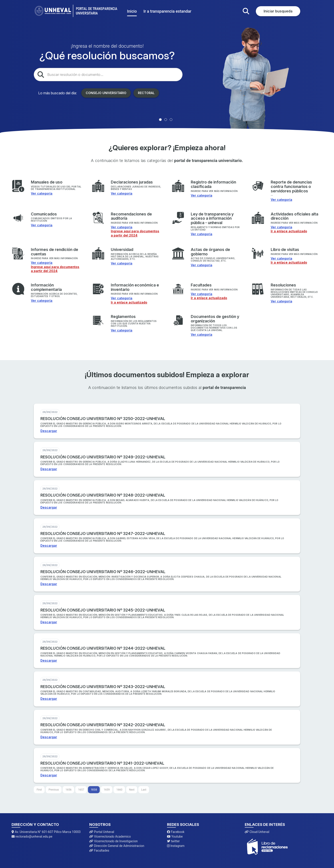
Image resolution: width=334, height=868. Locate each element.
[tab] (160, 120)
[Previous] (54, 790)
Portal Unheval (102, 832)
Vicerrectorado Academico (110, 836)
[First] (39, 790)
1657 (81, 790)
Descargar (49, 431)
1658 (94, 790)
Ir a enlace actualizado (289, 231)
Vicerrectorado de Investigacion (113, 841)
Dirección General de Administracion (117, 846)
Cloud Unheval (257, 832)
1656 (69, 790)
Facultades (99, 850)
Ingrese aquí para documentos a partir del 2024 (135, 233)
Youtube (175, 836)
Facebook (176, 832)
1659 (107, 790)
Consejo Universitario (106, 93)
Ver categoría (42, 193)
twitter (173, 841)
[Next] (132, 790)
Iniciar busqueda (278, 11)
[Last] (144, 790)
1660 (119, 790)
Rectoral (146, 93)
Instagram (176, 846)
